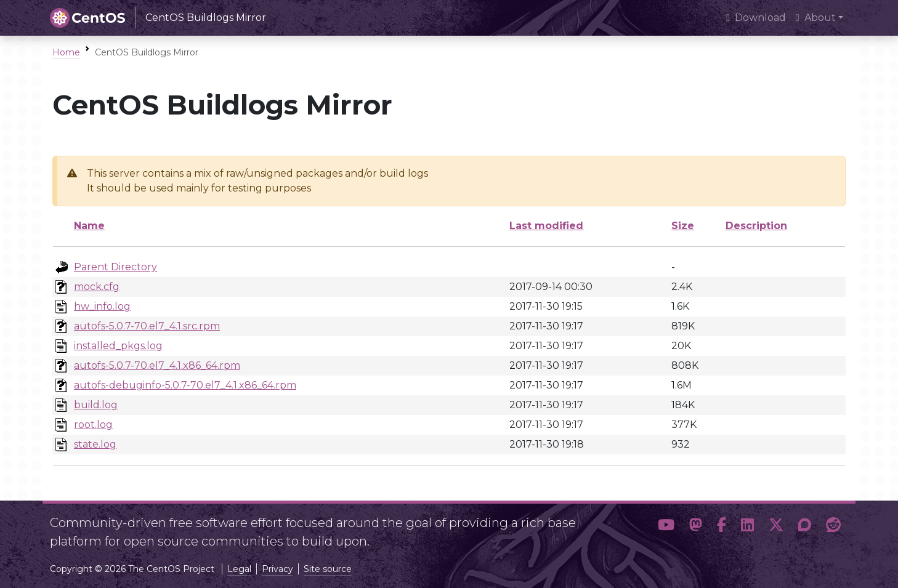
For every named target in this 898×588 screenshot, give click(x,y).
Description (756, 226)
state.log (95, 444)
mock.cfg (97, 287)
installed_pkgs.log (118, 346)
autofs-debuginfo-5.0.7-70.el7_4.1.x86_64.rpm (185, 385)
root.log (93, 425)
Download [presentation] (756, 18)
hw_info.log (102, 306)
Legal (239, 569)
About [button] (816, 18)
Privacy (277, 569)
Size (683, 226)
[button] (666, 527)
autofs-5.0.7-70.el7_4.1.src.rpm (147, 326)
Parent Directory (115, 267)
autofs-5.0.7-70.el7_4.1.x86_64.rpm (157, 365)
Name (89, 226)
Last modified (546, 226)
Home (66, 52)
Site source (328, 569)
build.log (96, 405)
